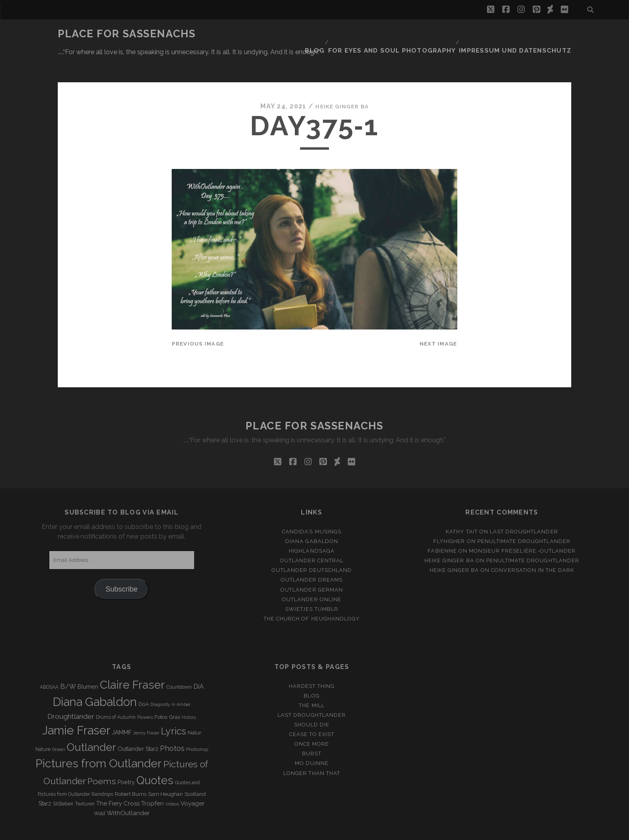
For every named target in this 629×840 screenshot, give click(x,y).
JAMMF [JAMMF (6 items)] (122, 708)
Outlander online (312, 575)
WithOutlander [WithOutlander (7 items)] (128, 789)
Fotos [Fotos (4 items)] (161, 693)
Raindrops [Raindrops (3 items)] (102, 770)
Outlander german (312, 565)
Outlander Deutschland (312, 546)
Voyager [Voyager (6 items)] (193, 779)
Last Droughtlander (524, 507)
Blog (339, 34)
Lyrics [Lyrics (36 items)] (173, 707)
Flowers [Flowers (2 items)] (145, 693)
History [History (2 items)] (189, 693)
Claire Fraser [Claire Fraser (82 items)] (132, 661)
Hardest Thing (312, 662)
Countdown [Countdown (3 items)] (179, 663)
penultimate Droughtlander (524, 517)
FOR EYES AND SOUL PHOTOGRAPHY (411, 34)
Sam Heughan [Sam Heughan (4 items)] (165, 770)
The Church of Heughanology (312, 595)
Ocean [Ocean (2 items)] (59, 725)
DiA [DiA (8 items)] (199, 662)
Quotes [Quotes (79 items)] (155, 756)
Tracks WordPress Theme (280, 831)
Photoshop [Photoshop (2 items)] (197, 725)
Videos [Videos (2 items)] (172, 780)
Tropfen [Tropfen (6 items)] (152, 779)
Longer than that (312, 749)
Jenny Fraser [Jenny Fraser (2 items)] (146, 708)
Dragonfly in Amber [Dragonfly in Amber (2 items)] (170, 680)
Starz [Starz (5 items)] (45, 779)
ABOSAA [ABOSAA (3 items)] (49, 663)
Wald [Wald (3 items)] (99, 789)
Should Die (312, 701)
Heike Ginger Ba (342, 82)
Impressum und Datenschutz (523, 34)
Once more (312, 720)
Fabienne (442, 527)
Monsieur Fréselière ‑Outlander (522, 527)
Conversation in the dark (533, 546)
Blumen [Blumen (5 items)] (88, 663)
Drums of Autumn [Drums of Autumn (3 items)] (116, 693)
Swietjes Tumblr (312, 585)
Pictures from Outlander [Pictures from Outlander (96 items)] (98, 739)
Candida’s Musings (312, 507)
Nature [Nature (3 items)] (43, 725)
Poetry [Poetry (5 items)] (126, 758)
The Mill (311, 681)
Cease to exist (312, 710)
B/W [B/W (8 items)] (68, 662)
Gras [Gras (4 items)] (174, 693)
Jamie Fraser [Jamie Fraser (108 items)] (76, 706)
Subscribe (122, 565)
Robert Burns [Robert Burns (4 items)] (131, 770)
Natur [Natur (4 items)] (195, 708)
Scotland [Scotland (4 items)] (195, 770)
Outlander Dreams (312, 556)
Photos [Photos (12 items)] (172, 724)
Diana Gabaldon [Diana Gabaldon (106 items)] (95, 678)
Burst (312, 729)
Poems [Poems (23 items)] (102, 757)
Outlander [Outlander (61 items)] (91, 723)
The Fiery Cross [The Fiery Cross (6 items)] (118, 779)
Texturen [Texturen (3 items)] (85, 780)
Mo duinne (312, 739)
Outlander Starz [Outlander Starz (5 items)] (138, 724)
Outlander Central (312, 536)
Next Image (438, 320)
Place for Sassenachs (127, 34)
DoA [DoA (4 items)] (144, 680)
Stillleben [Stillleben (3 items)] (63, 780)
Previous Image (198, 320)
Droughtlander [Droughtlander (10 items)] (71, 692)
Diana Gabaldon (312, 517)
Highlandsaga (312, 527)
